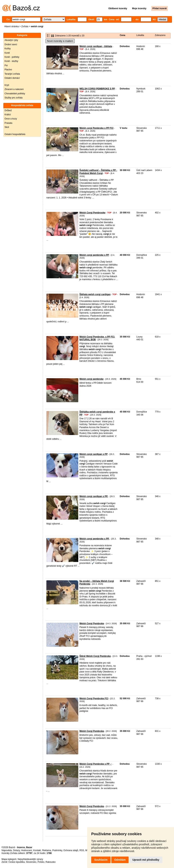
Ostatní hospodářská (15, 134)
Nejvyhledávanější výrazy (30, 859)
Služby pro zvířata (14, 98)
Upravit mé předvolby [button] (146, 860)
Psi (6, 65)
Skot (7, 127)
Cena (122, 35)
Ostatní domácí (12, 78)
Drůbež (8, 110)
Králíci (8, 115)
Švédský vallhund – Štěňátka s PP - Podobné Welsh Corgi (98, 172)
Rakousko (51, 862)
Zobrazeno (160, 35)
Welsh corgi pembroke (91, 379)
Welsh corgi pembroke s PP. (94, 539)
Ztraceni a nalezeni (14, 89)
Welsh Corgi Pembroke (92, 623)
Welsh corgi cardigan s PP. (94, 496)
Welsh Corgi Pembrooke (92, 213)
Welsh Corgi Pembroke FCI (94, 698)
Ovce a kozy (11, 119)
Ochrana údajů (71, 850)
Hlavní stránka (12, 26)
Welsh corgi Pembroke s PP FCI (96, 128)
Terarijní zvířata (12, 74)
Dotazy (16, 850)
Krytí (7, 85)
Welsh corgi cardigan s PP (94, 454)
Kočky (8, 49)
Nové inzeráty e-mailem (60, 41)
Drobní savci (11, 44)
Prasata (8, 123)
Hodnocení (27, 850)
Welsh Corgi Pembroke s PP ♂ (96, 764)
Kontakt (37, 850)
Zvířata (25, 26)
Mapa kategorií (9, 859)
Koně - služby (11, 61)
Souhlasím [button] (101, 860)
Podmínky (57, 850)
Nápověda (7, 850)
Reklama (47, 850)
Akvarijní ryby (11, 40)
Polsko (41, 862)
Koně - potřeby (12, 57)
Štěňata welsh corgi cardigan (95, 294)
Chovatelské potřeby (15, 94)
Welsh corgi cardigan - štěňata (96, 46)
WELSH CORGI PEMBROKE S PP (97, 89)
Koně (7, 53)
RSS (82, 850)
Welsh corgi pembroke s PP (94, 255)
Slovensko (31, 862)
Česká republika (17, 862)
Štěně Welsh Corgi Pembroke (95, 656)
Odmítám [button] (120, 860)
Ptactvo (8, 70)
